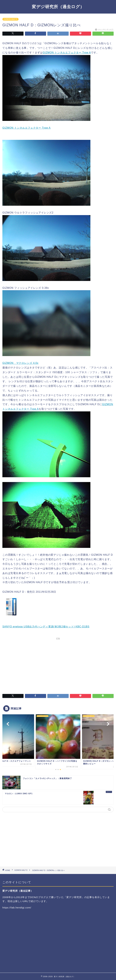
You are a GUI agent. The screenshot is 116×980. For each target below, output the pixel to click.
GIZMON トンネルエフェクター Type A (67, 53)
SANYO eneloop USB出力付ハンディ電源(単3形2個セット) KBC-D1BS (46, 627)
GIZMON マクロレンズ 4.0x (20, 363)
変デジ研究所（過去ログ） (58, 7)
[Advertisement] (58, 664)
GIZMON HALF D (10, 19)
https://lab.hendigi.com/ (17, 908)
